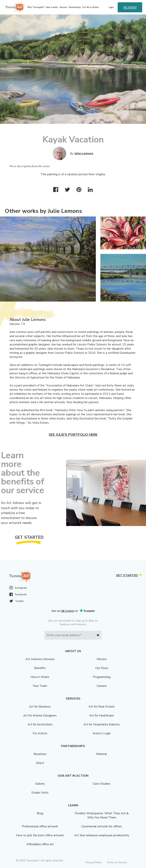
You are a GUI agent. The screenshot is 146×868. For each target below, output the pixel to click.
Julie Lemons (84, 153)
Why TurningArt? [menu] (36, 7)
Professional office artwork (40, 826)
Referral (102, 754)
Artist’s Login (102, 733)
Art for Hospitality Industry (102, 724)
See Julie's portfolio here (73, 435)
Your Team (40, 686)
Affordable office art (40, 844)
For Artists (40, 733)
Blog (40, 813)
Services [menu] (63, 7)
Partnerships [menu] (75, 7)
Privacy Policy (94, 862)
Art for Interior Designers (40, 716)
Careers (102, 686)
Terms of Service (117, 862)
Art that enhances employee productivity (102, 835)
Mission (102, 659)
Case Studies (102, 784)
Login (111, 7)
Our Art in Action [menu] (90, 7)
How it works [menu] (52, 7)
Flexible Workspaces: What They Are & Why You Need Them (102, 815)
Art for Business (40, 707)
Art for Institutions (40, 724)
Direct (40, 763)
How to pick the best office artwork (40, 835)
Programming (102, 677)
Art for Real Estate (102, 707)
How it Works (40, 677)
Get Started (130, 7)
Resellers (40, 754)
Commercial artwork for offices (102, 826)
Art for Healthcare (102, 716)
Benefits (40, 668)
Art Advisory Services (40, 659)
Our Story (102, 668)
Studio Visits (40, 793)
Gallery (40, 784)
